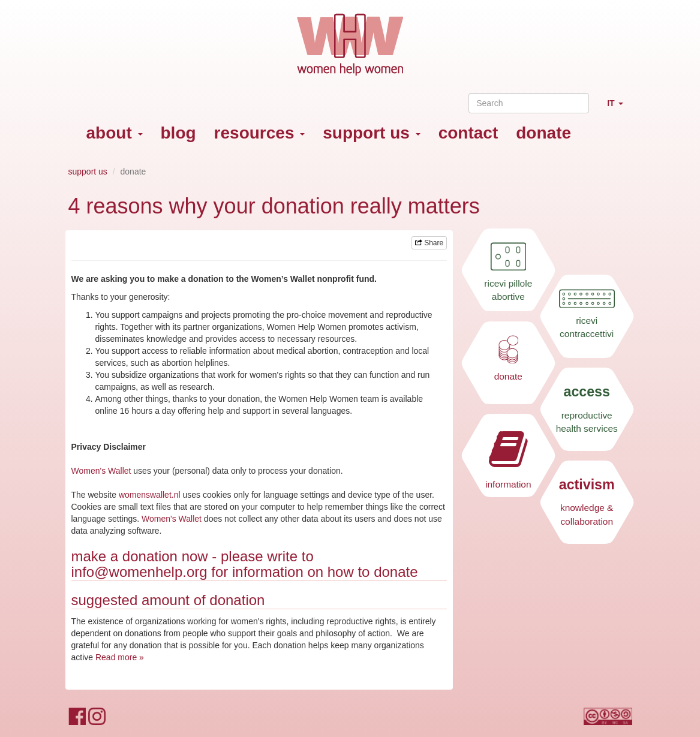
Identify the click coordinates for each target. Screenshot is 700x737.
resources (260, 133)
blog (178, 133)
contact (468, 133)
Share (429, 243)
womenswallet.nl (150, 495)
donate (543, 133)
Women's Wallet (101, 471)
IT (619, 108)
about (115, 133)
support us (371, 133)
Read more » (120, 657)
